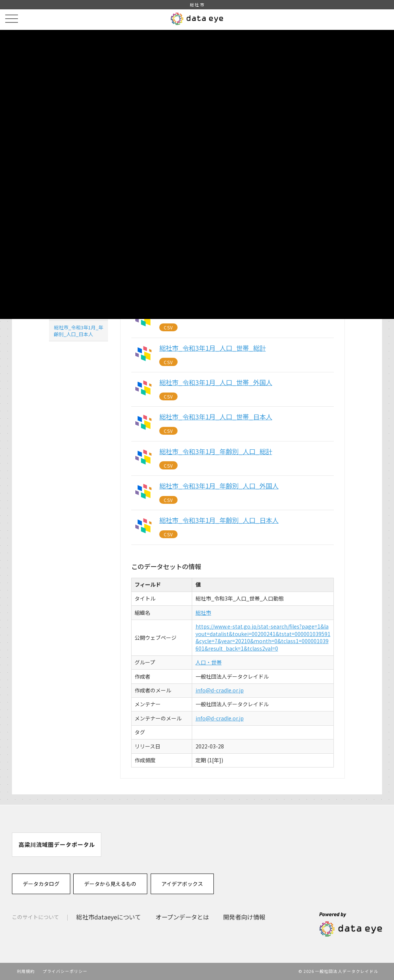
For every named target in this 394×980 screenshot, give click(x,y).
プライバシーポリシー (65, 971)
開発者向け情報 (244, 917)
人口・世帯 (209, 662)
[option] (57, 845)
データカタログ (41, 884)
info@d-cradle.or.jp (220, 690)
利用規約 (26, 971)
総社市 (203, 612)
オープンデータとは (182, 917)
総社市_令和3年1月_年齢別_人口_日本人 (79, 331)
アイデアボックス (182, 884)
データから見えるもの (110, 884)
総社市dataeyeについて (109, 917)
